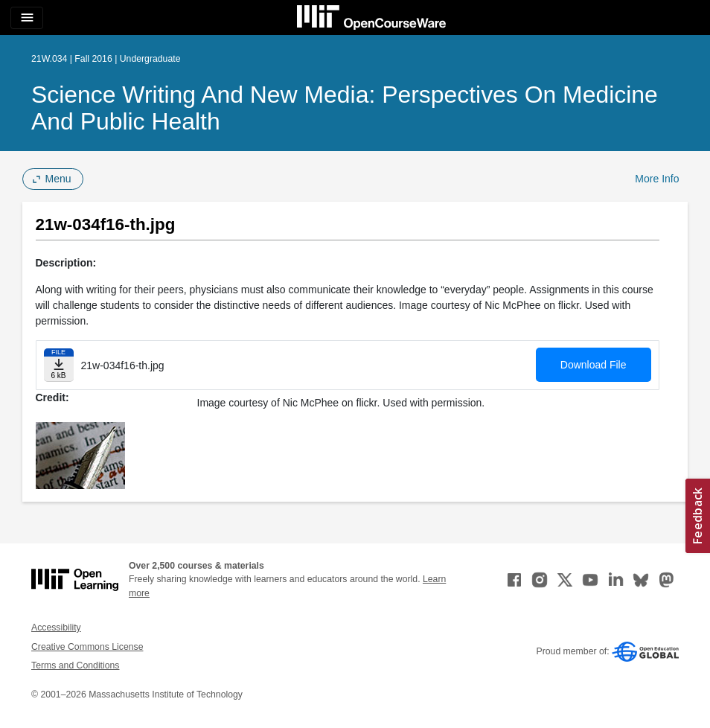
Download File (594, 365)
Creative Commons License (87, 647)
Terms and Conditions (75, 665)
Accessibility (56, 628)
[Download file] (59, 365)
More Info (657, 179)
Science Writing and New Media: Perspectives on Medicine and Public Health (345, 108)
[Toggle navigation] (27, 18)
